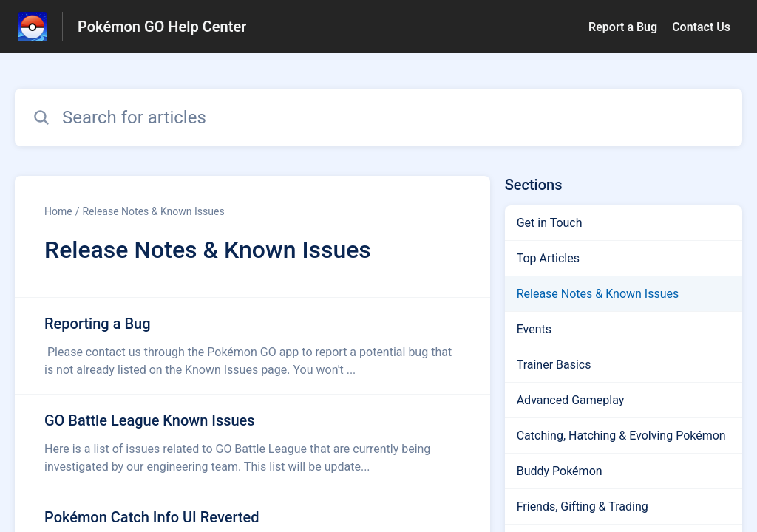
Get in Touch (550, 223)
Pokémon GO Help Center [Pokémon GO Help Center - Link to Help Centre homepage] (162, 27)
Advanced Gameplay (571, 400)
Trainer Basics (554, 365)
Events (534, 329)
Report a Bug (623, 27)
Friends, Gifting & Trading (583, 507)
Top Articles (548, 258)
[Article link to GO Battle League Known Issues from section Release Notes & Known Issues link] (252, 443)
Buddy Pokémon (560, 471)
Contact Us (701, 27)
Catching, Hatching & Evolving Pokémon (621, 436)
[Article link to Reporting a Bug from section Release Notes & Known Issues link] (252, 346)
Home (58, 211)
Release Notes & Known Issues (153, 211)
